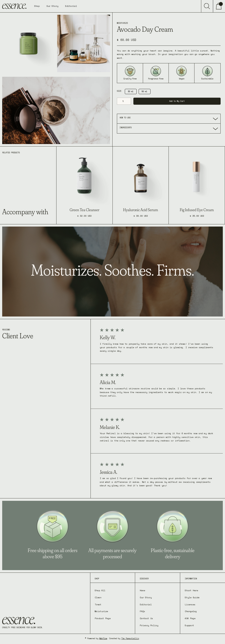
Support (189, 625)
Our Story (52, 6)
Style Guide (192, 597)
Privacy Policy (149, 625)
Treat (98, 605)
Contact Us (146, 618)
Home (142, 590)
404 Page (190, 618)
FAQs (142, 611)
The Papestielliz (130, 638)
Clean (98, 597)
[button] (37, 6)
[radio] (131, 91)
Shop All (100, 590)
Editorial (71, 6)
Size (119, 91)
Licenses (190, 605)
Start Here (191, 590)
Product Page (103, 618)
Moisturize (101, 611)
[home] (14, 6)
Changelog (191, 611)
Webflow (103, 638)
